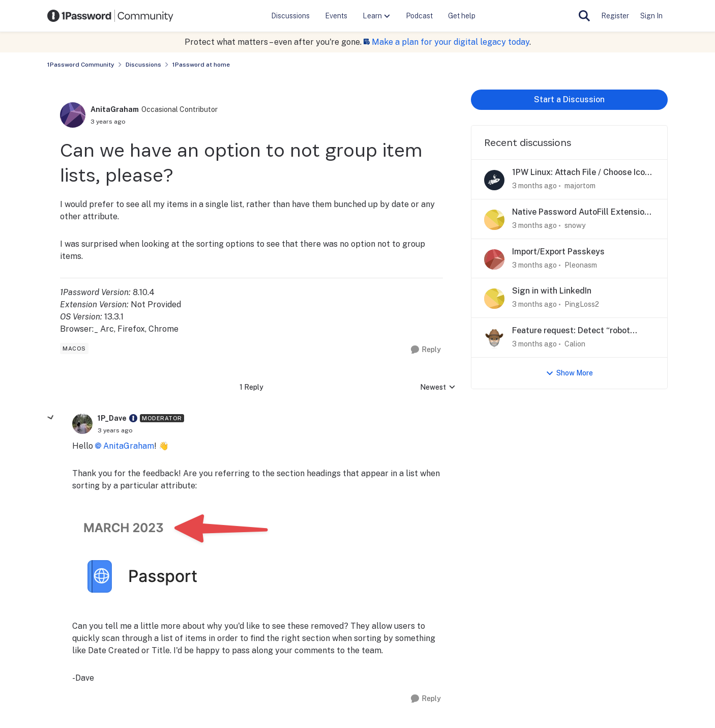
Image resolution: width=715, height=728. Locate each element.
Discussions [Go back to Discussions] (143, 65)
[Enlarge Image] (258, 556)
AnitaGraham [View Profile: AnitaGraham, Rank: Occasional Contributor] (115, 109)
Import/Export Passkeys (558, 252)
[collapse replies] (51, 418)
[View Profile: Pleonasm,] (494, 259)
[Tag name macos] (74, 348)
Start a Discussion (569, 99)
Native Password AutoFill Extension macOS (580, 212)
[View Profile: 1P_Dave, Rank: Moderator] (82, 424)
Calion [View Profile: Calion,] (575, 344)
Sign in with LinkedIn (552, 291)
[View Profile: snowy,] (494, 220)
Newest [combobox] (438, 388)
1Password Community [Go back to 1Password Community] (81, 65)
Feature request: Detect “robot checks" (571, 331)
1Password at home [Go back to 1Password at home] (201, 65)
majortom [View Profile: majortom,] (580, 186)
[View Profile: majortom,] (494, 180)
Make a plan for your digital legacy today (451, 42)
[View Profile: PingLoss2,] (494, 299)
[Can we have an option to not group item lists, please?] (115, 430)
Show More (569, 373)
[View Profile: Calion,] (494, 338)
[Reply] (426, 350)
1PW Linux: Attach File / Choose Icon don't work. (581, 173)
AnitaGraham (129, 446)
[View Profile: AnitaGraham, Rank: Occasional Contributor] (73, 115)
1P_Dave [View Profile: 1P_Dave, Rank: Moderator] (112, 418)
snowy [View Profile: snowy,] (575, 225)
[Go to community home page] (110, 16)
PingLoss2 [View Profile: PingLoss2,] (582, 304)
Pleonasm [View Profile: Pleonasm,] (581, 265)
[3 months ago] (534, 186)
